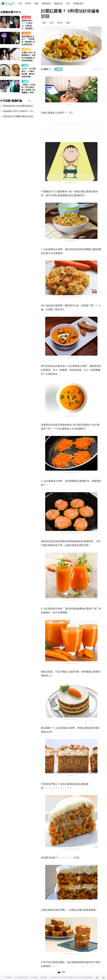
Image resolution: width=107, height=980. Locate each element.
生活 (68, 3)
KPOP (28, 3)
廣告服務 (44, 977)
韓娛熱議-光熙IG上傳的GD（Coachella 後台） (19, 111)
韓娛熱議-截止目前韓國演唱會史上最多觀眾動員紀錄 (19, 106)
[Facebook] (97, 978)
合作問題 (34, 977)
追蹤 (58, 69)
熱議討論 (58, 3)
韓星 (36, 3)
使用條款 (9, 977)
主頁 (20, 3)
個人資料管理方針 (22, 977)
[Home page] (8, 4)
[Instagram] (104, 978)
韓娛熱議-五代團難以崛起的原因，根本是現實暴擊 (19, 116)
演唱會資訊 (78, 3)
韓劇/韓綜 (46, 3)
